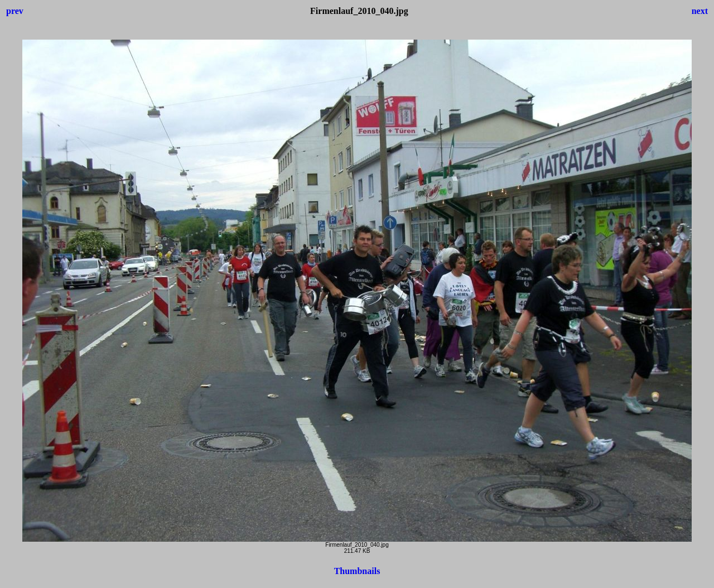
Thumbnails (357, 571)
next (700, 11)
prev (15, 11)
